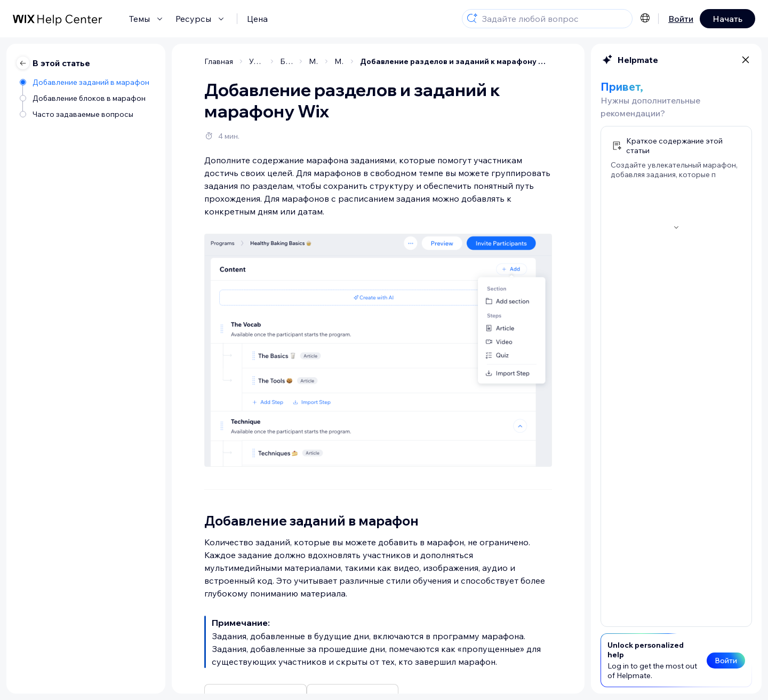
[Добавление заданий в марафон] (85, 81)
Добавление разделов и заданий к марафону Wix (456, 61)
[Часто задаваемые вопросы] (85, 113)
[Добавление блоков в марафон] (85, 97)
